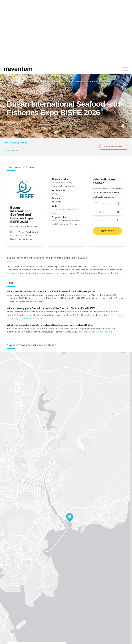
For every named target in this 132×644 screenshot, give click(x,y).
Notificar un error (114, 147)
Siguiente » (107, 231)
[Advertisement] (66, 38)
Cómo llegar (11, 151)
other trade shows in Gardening (94, 332)
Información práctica (16, 143)
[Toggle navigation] (125, 69)
